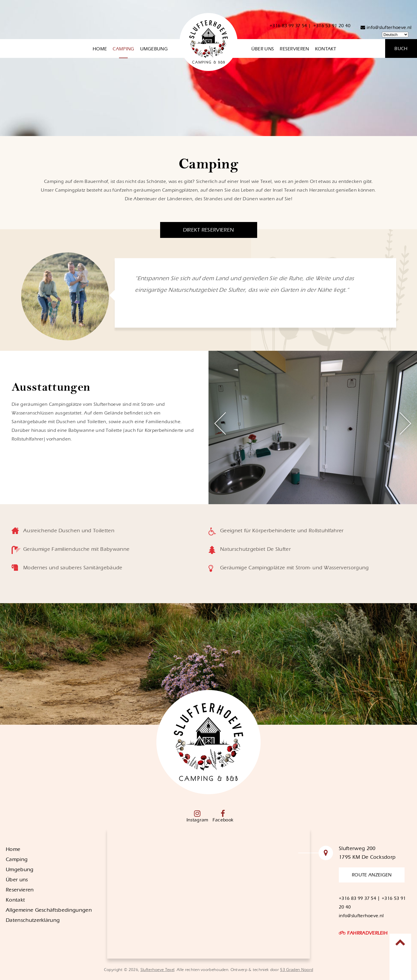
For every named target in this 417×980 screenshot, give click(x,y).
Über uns (263, 49)
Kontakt (325, 49)
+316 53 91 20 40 (332, 26)
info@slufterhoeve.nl (386, 27)
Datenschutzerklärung (33, 920)
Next (405, 423)
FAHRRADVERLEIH (367, 933)
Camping (123, 49)
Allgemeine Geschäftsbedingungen (49, 910)
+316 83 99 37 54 (288, 26)
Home (100, 49)
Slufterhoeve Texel (158, 970)
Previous (220, 423)
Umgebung (154, 49)
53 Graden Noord (297, 970)
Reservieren (295, 49)
